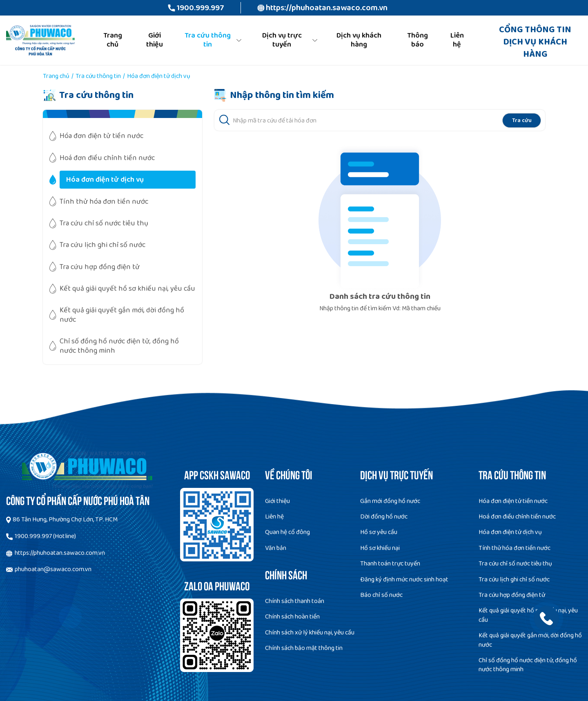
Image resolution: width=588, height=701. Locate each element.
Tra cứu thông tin (208, 40)
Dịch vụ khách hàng (359, 40)
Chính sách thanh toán (295, 601)
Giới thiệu (155, 40)
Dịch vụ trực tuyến (282, 40)
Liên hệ (457, 40)
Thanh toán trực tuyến (390, 564)
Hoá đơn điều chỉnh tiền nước (517, 517)
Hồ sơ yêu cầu (379, 532)
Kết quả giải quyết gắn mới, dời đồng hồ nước (530, 640)
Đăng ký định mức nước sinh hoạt (404, 580)
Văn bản (276, 548)
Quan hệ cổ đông (287, 532)
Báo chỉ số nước (381, 595)
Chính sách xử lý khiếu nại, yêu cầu (310, 633)
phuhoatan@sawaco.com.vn (53, 569)
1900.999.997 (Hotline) (45, 536)
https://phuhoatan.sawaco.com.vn (327, 8)
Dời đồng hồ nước (384, 517)
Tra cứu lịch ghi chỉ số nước (514, 580)
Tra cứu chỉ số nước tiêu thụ (515, 564)
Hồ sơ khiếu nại (380, 548)
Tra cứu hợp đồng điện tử (512, 595)
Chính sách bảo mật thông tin (304, 648)
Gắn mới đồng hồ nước (390, 501)
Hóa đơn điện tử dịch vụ (510, 532)
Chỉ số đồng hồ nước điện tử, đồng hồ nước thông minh (528, 665)
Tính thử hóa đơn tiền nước (514, 548)
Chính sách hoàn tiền (292, 617)
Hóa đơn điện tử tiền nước (513, 501)
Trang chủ (113, 40)
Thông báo (418, 40)
